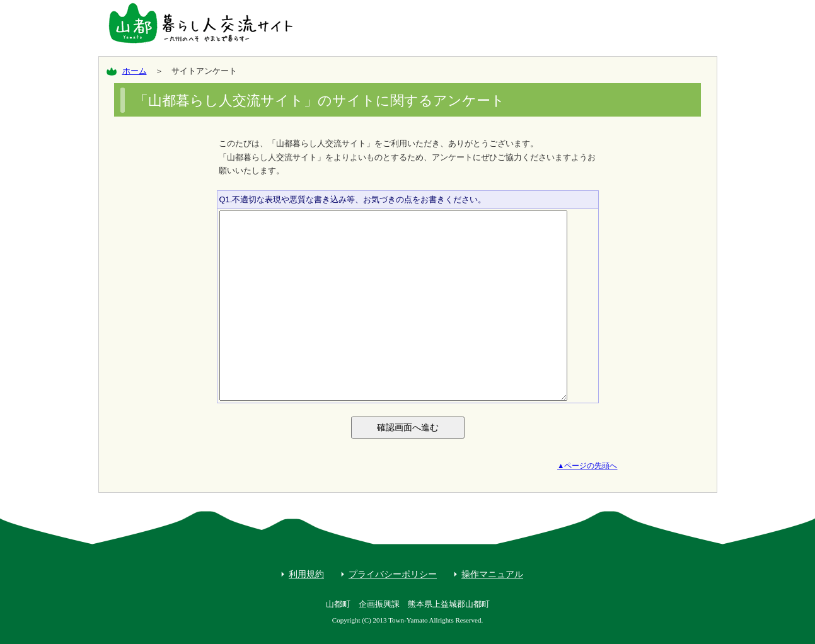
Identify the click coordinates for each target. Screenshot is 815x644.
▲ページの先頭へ (587, 466)
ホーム (135, 71)
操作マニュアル (492, 574)
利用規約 (306, 574)
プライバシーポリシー (393, 574)
